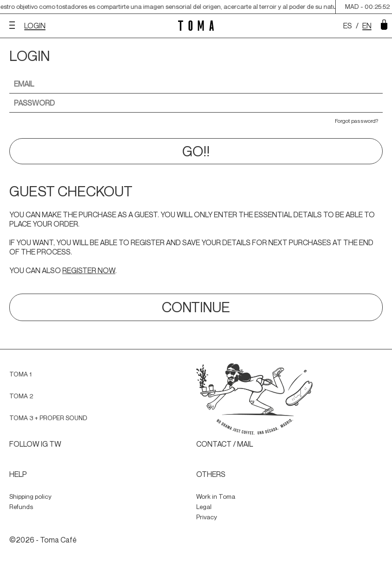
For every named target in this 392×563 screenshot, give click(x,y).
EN (367, 26)
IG (44, 444)
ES (348, 26)
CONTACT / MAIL (225, 444)
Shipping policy (30, 496)
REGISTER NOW (89, 270)
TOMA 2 (21, 396)
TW (55, 444)
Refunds (21, 507)
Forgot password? (356, 121)
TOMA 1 (20, 374)
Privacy (207, 517)
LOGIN (35, 26)
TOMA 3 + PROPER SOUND (48, 418)
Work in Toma (216, 496)
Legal (204, 507)
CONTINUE (196, 307)
